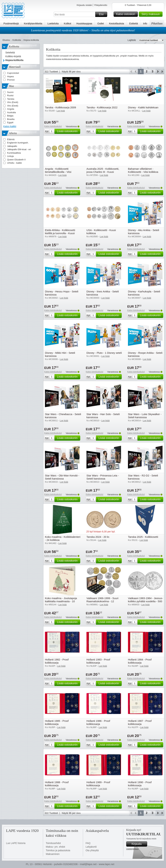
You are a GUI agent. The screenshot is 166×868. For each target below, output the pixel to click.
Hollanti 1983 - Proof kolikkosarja (98, 661)
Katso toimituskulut (53, 126)
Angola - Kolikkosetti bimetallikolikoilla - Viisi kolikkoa (58, 172)
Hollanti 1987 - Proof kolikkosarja (140, 722)
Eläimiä (11, 139)
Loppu (162, 72)
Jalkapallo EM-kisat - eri (19, 149)
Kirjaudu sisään (84, 5)
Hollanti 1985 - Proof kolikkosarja (57, 722)
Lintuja (10, 156)
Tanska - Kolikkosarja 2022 (102, 107)
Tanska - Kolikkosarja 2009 (60, 107)
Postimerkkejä (11, 24)
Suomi (10, 92)
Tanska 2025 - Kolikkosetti (143, 537)
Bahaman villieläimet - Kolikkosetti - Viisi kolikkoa (143, 170)
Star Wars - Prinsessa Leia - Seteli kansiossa (103, 477)
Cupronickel (13, 73)
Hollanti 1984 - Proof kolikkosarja (140, 661)
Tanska (11, 99)
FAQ (88, 843)
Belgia (10, 116)
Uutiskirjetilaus (132, 849)
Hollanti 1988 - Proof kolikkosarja (57, 784)
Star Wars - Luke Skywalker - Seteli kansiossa (145, 416)
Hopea (10, 76)
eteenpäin (158, 72)
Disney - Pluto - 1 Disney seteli (104, 353)
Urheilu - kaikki (14, 163)
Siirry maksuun (151, 14)
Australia (11, 112)
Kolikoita (17, 40)
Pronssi (11, 80)
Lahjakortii (91, 847)
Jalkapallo (12, 146)
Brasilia (11, 119)
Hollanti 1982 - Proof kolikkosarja (57, 661)
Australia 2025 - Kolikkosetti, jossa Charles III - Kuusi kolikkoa (103, 172)
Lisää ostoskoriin (68, 131)
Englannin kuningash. (18, 143)
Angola (11, 109)
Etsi (103, 14)
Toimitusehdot (53, 843)
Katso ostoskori (126, 14)
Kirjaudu (139, 844)
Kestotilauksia (117, 24)
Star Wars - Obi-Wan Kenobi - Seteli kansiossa (62, 477)
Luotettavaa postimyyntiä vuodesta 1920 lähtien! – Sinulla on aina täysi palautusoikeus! (83, 30)
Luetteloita (53, 24)
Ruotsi (10, 95)
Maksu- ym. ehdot (55, 847)
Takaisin (136, 72)
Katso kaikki (10, 126)
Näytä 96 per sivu (71, 72)
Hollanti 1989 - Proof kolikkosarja (98, 784)
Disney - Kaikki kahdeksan (143, 107)
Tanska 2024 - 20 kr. (98, 537)
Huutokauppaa (84, 24)
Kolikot (67, 24)
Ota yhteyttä (92, 850)
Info (145, 24)
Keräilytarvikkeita (33, 24)
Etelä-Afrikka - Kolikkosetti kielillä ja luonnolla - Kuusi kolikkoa (60, 233)
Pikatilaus (157, 23)
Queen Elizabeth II (16, 160)
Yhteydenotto (101, 5)
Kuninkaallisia (14, 153)
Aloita (131, 72)
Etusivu (6, 40)
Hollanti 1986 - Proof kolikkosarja (98, 722)
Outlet (101, 24)
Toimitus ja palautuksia (58, 850)
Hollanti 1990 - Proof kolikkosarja (140, 784)
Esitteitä (133, 24)
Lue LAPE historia (16, 843)
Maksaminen (53, 854)
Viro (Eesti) (13, 102)
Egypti (10, 122)
